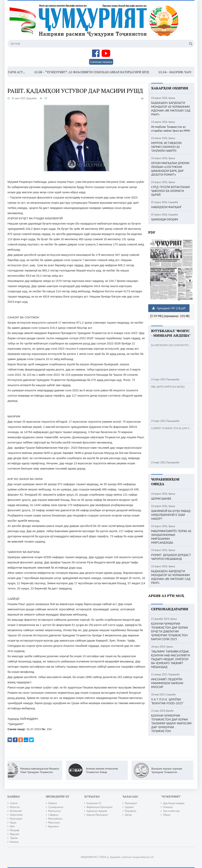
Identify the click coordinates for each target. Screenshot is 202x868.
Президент (131, 803)
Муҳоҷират (16, 819)
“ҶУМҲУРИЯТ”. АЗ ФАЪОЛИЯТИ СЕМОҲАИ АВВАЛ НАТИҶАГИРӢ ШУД (101, 72)
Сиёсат (14, 803)
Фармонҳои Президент (100, 807)
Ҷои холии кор (171, 811)
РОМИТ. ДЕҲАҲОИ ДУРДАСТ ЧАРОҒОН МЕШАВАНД (171, 557)
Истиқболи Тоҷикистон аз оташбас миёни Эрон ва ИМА (170, 129)
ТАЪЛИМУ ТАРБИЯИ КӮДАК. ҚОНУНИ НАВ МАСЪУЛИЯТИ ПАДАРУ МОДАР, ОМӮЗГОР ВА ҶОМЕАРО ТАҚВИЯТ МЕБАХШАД (170, 659)
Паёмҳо (53, 803)
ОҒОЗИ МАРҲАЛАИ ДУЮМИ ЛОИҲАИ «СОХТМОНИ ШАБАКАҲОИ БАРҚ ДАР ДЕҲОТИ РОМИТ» (170, 169)
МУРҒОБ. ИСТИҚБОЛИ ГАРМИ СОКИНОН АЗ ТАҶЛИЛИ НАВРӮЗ (166, 147)
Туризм (14, 838)
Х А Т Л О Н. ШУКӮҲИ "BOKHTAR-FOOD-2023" (167, 701)
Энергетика (16, 815)
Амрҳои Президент (97, 815)
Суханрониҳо (56, 807)
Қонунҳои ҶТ (94, 803)
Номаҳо (14, 842)
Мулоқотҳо (55, 811)
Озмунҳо (168, 807)
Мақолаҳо (54, 823)
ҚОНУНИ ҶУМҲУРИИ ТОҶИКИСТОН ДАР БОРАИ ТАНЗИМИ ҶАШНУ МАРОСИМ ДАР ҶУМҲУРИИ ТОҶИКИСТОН (171, 723)
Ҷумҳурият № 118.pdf (169, 308)
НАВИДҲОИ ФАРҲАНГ (166, 207)
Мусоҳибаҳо (55, 819)
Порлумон (131, 811)
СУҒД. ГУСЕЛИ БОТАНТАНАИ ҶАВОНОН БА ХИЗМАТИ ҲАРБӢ (170, 191)
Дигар (128, 815)
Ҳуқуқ (13, 823)
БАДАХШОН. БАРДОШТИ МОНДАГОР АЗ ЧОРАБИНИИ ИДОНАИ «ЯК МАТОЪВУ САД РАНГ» (171, 108)
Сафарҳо (53, 815)
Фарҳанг (15, 834)
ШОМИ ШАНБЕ (161, 498)
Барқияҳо (54, 826)
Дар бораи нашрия (174, 803)
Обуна (167, 815)
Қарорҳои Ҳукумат (97, 811)
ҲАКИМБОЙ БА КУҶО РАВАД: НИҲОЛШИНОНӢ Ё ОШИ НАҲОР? (171, 515)
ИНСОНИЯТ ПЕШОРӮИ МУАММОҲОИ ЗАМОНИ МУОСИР (167, 683)
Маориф (14, 830)
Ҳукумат (129, 807)
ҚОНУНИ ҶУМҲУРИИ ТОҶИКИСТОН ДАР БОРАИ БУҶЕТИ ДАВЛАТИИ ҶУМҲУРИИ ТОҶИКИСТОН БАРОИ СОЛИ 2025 (169, 631)
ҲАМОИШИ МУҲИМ (165, 219)
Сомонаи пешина (101, 62)
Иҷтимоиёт (16, 811)
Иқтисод (15, 807)
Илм (12, 826)
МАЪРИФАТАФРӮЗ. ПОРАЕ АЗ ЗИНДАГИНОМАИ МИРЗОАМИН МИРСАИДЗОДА (171, 537)
